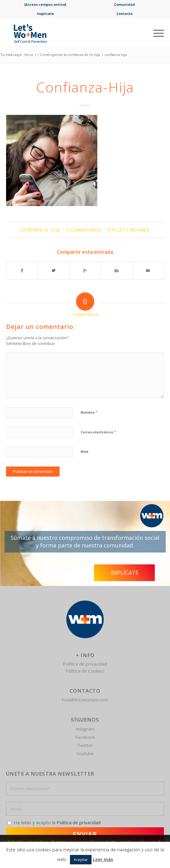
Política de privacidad (85, 664)
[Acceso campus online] (45, 4)
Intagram (85, 729)
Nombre (89, 412)
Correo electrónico (98, 432)
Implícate (45, 14)
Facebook (85, 737)
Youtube (85, 753)
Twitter (85, 745)
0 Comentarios (84, 230)
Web (84, 451)
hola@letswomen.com (85, 700)
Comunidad (125, 4)
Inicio (29, 55)
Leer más (103, 859)
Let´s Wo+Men (133, 230)
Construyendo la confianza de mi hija (70, 55)
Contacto (125, 14)
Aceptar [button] (81, 859)
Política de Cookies (85, 671)
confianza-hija (85, 87)
